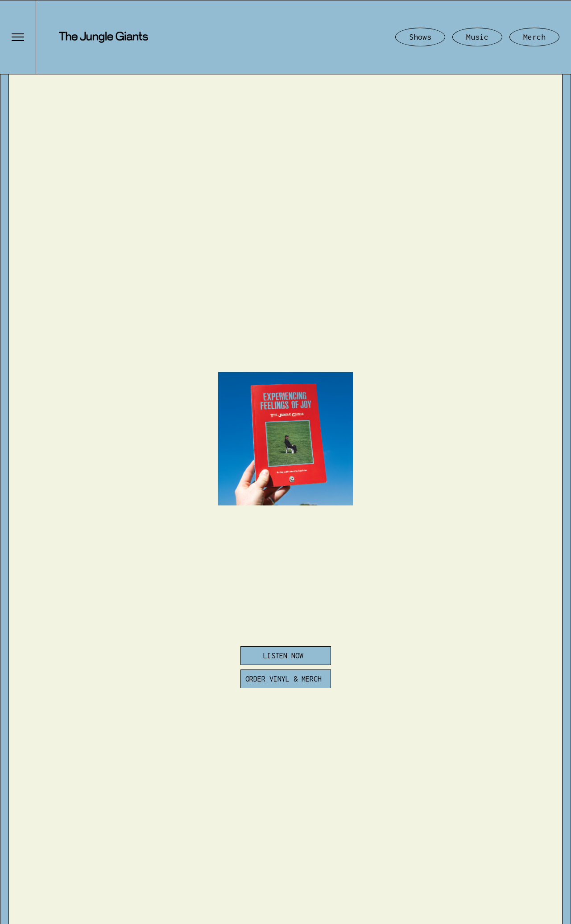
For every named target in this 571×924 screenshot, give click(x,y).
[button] (18, 37)
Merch (534, 37)
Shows (420, 37)
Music (477, 37)
